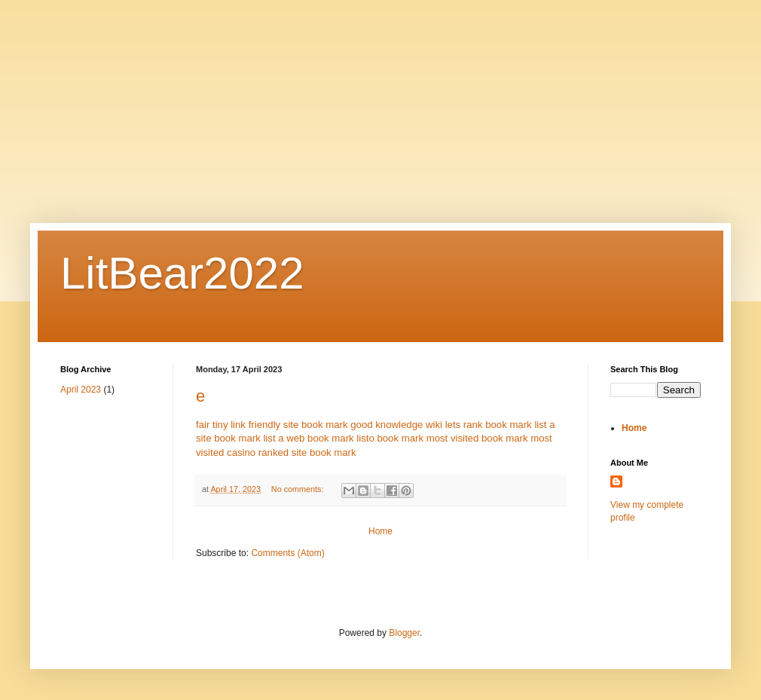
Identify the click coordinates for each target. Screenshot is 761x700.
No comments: (299, 489)
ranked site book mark (307, 452)
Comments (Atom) (287, 553)
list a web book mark (308, 438)
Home (380, 531)
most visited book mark (477, 438)
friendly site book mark (298, 425)
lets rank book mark (489, 425)
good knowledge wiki (396, 425)
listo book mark (390, 438)
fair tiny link (221, 425)
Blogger (404, 633)
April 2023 (81, 390)
